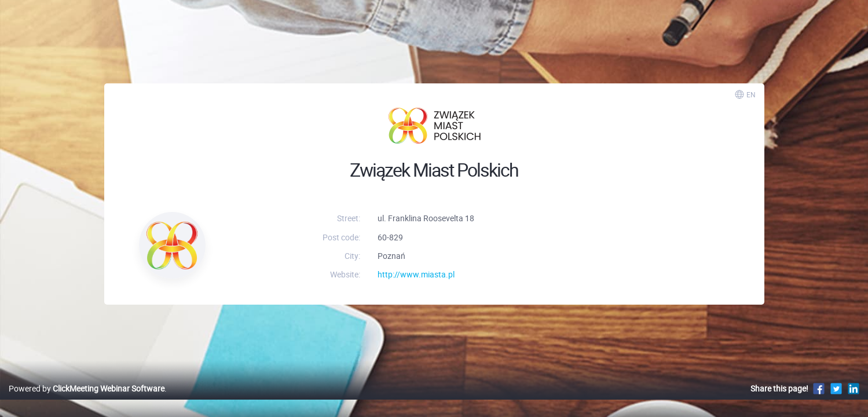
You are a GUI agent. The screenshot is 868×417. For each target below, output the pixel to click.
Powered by (87, 400)
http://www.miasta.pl (416, 274)
